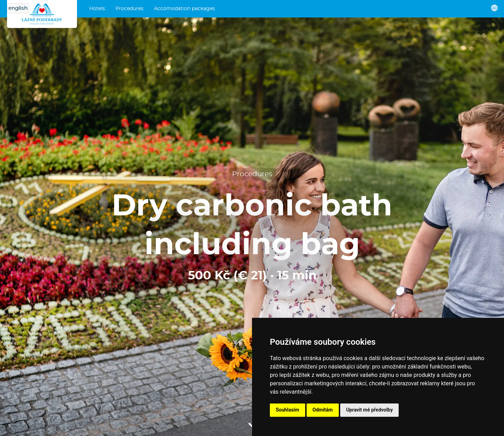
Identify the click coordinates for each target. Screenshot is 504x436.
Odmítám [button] (323, 410)
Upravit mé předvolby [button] (369, 410)
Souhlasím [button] (288, 410)
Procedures (129, 9)
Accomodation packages (184, 9)
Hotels (97, 9)
